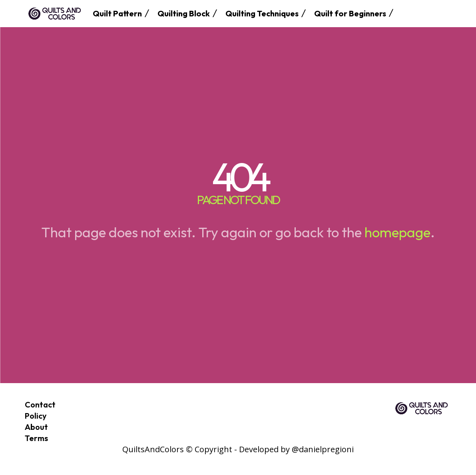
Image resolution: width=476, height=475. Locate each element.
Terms (36, 438)
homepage (397, 232)
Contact (40, 404)
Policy (36, 416)
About (36, 427)
